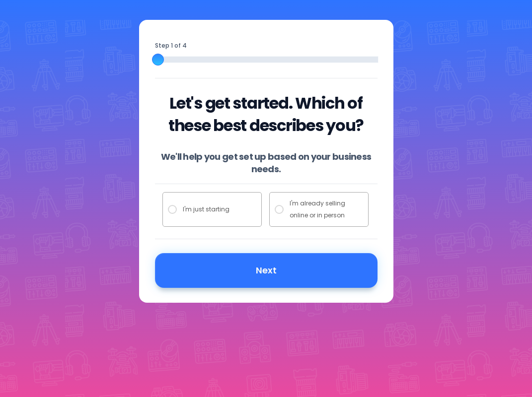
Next (266, 270)
